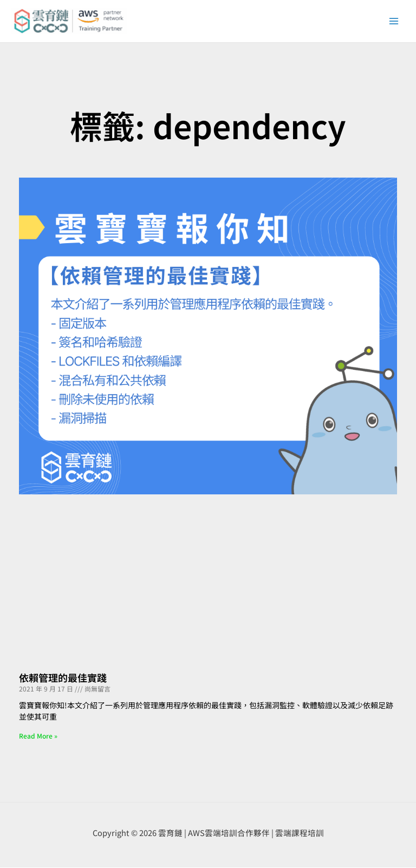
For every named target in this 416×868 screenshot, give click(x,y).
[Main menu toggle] (394, 22)
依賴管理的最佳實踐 (63, 678)
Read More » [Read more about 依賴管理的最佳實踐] (38, 736)
